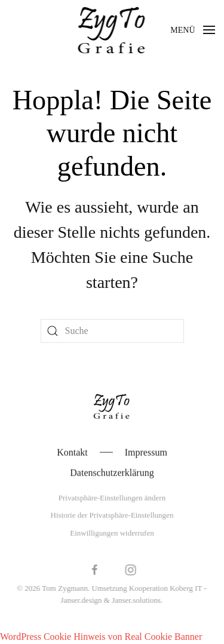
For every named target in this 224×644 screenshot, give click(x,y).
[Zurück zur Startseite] (112, 30)
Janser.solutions (136, 600)
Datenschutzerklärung (112, 473)
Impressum (146, 453)
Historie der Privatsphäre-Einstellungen (112, 516)
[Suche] (112, 331)
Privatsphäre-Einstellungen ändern (112, 498)
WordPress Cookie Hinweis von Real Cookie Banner (101, 637)
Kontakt (72, 453)
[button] (193, 30)
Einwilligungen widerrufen (112, 533)
